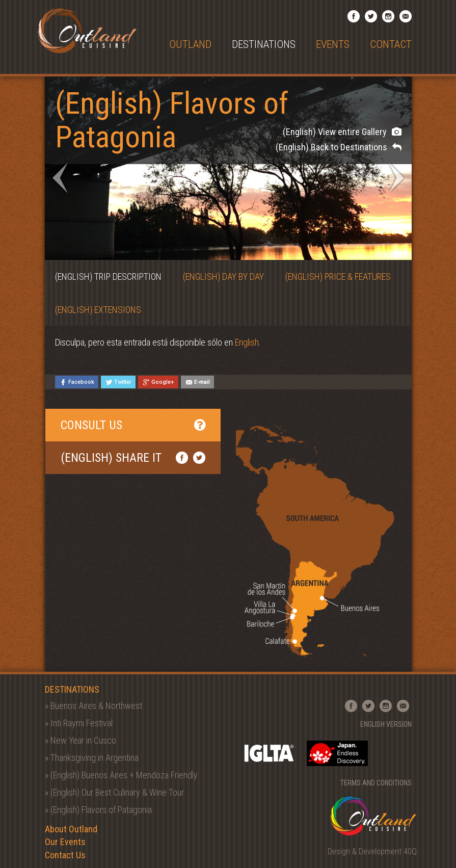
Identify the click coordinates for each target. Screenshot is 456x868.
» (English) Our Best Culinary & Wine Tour (114, 792)
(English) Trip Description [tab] (108, 277)
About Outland (71, 829)
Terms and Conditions (376, 783)
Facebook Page (354, 16)
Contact (391, 44)
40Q (410, 851)
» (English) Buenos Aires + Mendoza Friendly (121, 775)
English (247, 342)
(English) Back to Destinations (339, 147)
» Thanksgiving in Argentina (92, 758)
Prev (60, 178)
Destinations (264, 44)
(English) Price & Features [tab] (338, 277)
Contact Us (65, 855)
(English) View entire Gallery (342, 132)
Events (333, 44)
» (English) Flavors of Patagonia (98, 810)
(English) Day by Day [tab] (223, 277)
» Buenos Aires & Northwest (93, 706)
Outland (190, 44)
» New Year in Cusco (81, 740)
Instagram (388, 16)
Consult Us (133, 425)
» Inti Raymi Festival (79, 723)
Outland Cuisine (87, 31)
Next (396, 178)
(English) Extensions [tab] (98, 310)
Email (406, 16)
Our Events (65, 842)
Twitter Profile (371, 16)
